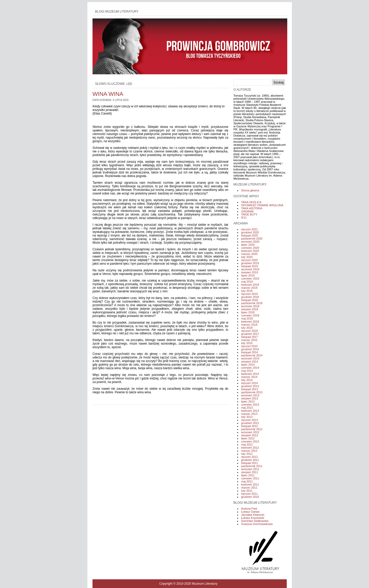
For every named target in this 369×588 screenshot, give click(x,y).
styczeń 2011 (249, 494)
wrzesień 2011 (250, 469)
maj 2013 (247, 408)
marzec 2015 (249, 340)
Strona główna (250, 190)
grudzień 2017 (250, 334)
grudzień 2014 (250, 349)
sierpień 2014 (250, 362)
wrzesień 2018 (250, 306)
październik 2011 (252, 466)
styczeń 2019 (249, 294)
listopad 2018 (249, 300)
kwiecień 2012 (250, 448)
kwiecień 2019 (250, 285)
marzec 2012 (249, 451)
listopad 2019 (249, 266)
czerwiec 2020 (250, 248)
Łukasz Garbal (250, 512)
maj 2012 (247, 445)
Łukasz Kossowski (253, 518)
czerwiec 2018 (250, 315)
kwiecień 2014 (250, 374)
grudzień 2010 (250, 497)
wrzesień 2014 (250, 358)
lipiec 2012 (248, 438)
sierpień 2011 (250, 472)
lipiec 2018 (248, 312)
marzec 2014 (249, 377)
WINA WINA (108, 94)
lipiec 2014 (248, 365)
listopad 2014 (249, 352)
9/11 (244, 218)
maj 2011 (247, 481)
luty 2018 (247, 328)
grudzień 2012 (250, 423)
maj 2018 (247, 318)
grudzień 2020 (250, 232)
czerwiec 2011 (250, 478)
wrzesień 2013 (250, 395)
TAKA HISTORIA (252, 208)
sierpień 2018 (250, 309)
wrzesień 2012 (250, 432)
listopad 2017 (249, 337)
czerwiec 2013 (250, 405)
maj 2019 (247, 282)
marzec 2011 (249, 488)
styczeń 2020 (249, 260)
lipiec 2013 (248, 401)
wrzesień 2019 (250, 269)
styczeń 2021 (249, 229)
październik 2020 (252, 239)
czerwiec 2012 (250, 441)
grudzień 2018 (250, 297)
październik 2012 (252, 429)
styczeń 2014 (249, 383)
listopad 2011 (249, 463)
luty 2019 (247, 291)
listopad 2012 (249, 426)
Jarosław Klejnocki (253, 515)
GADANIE (248, 211)
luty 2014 (247, 380)
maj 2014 (247, 371)
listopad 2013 (249, 389)
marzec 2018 (249, 325)
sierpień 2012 (250, 435)
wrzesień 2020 (250, 242)
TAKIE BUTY (249, 214)
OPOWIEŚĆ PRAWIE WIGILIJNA (262, 205)
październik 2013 (252, 392)
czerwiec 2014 (250, 368)
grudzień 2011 (250, 460)
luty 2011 (247, 491)
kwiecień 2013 (250, 411)
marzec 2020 (249, 254)
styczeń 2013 (249, 420)
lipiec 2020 (248, 245)
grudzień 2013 (250, 386)
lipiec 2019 (248, 275)
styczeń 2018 (249, 331)
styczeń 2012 (249, 457)
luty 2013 (247, 417)
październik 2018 (252, 303)
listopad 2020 (249, 235)
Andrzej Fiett (249, 509)
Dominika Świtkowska (255, 521)
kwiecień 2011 (250, 484)
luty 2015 (247, 343)
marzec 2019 (249, 288)
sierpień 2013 (250, 398)
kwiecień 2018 (250, 322)
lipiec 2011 (248, 475)
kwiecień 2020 (250, 251)
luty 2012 (247, 454)
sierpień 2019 (250, 272)
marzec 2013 (249, 414)
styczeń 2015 (249, 346)
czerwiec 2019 (250, 278)
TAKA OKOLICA (251, 202)
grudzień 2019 (250, 263)
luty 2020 (247, 257)
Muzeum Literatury (205, 584)
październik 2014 (252, 355)
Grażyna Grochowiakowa (257, 524)
